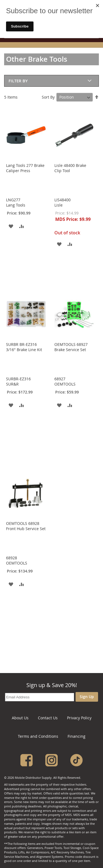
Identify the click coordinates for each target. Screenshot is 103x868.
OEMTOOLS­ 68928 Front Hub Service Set (26, 526)
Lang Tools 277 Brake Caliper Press (25, 168)
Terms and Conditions (38, 736)
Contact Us (48, 718)
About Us (20, 718)
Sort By (48, 97)
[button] (11, 226)
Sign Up (87, 697)
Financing (76, 736)
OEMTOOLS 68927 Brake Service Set (71, 347)
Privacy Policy (79, 718)
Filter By (18, 81)
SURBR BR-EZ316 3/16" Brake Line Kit (24, 347)
